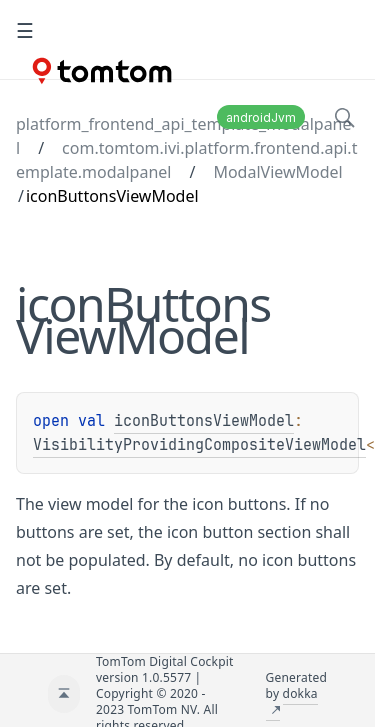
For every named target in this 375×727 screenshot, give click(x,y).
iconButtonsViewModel (204, 421)
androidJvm (261, 117)
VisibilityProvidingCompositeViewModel (199, 445)
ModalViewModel (277, 172)
